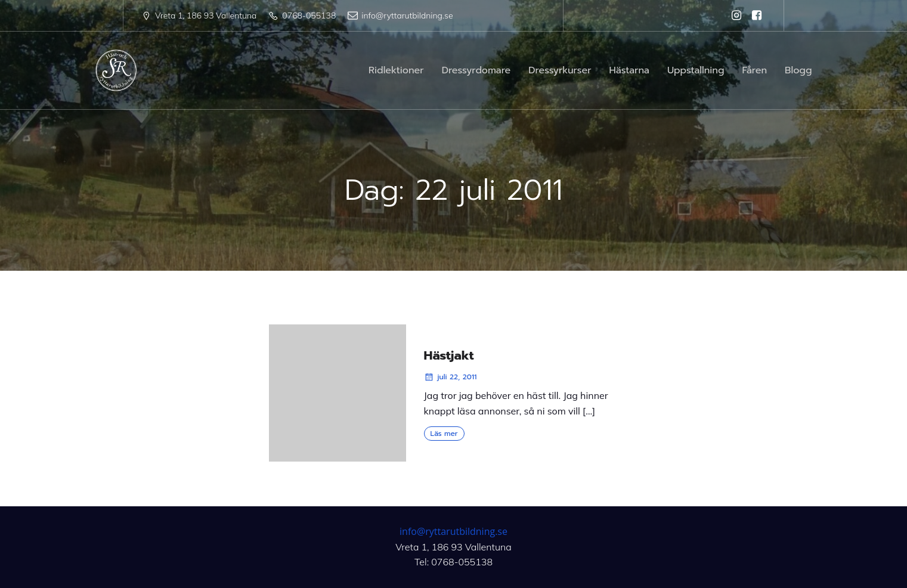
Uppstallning (696, 70)
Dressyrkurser (560, 70)
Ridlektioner (396, 70)
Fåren (755, 70)
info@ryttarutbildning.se (453, 531)
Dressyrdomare (476, 70)
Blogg (798, 70)
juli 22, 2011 (451, 377)
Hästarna (629, 70)
